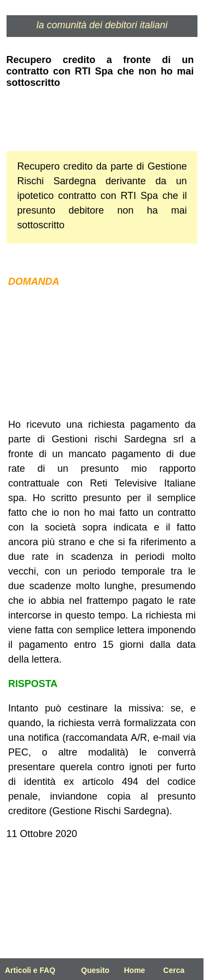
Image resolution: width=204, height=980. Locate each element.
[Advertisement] (102, 353)
